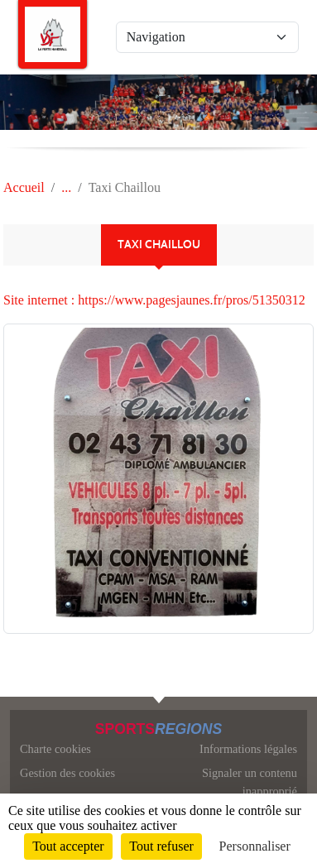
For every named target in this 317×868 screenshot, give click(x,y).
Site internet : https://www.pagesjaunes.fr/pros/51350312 (154, 300)
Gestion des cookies (67, 773)
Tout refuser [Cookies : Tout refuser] (161, 846)
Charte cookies (55, 749)
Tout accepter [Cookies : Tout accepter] (68, 846)
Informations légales (248, 749)
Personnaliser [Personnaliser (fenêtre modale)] (255, 846)
